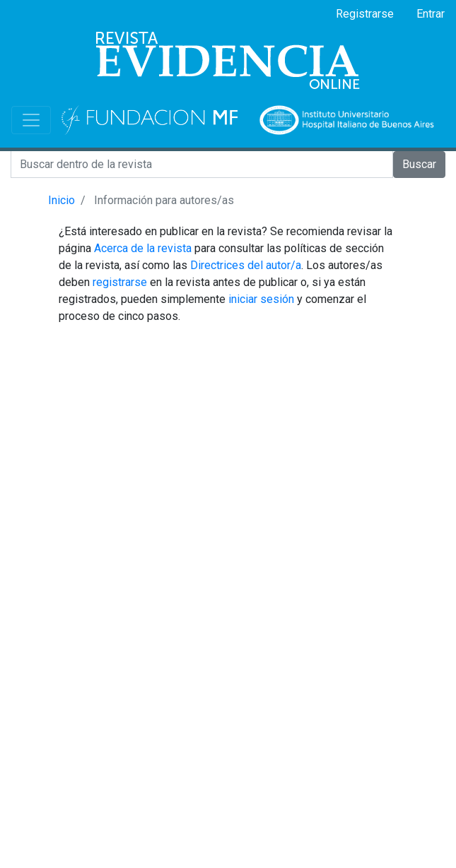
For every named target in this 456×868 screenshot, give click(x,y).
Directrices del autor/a (246, 265)
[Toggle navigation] (31, 120)
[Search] (202, 165)
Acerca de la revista (143, 248)
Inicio (62, 200)
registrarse (120, 282)
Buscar (419, 164)
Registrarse (365, 14)
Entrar (431, 14)
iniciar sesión (261, 299)
